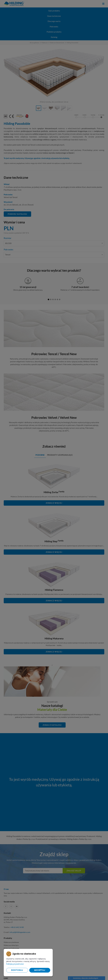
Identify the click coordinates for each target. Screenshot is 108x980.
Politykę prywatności (15, 964)
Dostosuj (17, 970)
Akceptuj (40, 970)
